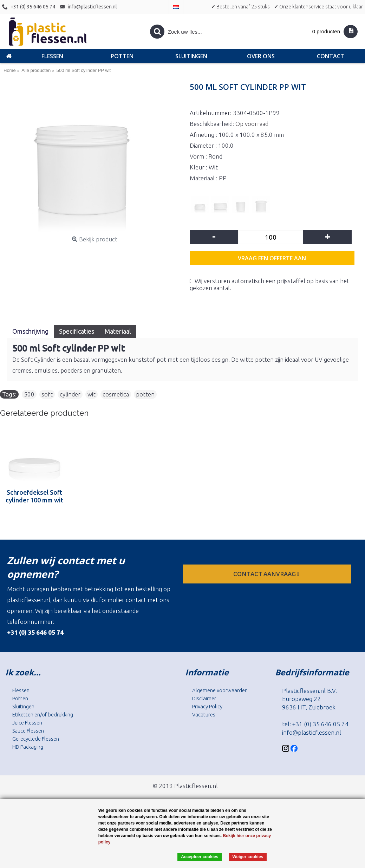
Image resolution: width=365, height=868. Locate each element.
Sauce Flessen (28, 731)
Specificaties (77, 331)
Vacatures (204, 715)
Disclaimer (204, 698)
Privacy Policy (207, 706)
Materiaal (118, 331)
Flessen (21, 690)
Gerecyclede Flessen (36, 739)
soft (47, 394)
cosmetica (116, 394)
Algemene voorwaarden (220, 690)
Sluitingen (23, 706)
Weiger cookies (248, 857)
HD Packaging (28, 747)
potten (145, 394)
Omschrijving (30, 331)
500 (29, 394)
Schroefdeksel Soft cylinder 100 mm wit (34, 496)
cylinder (70, 394)
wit (92, 394)
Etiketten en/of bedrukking (43, 715)
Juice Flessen (27, 723)
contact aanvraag (267, 574)
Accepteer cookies (200, 857)
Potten (20, 698)
